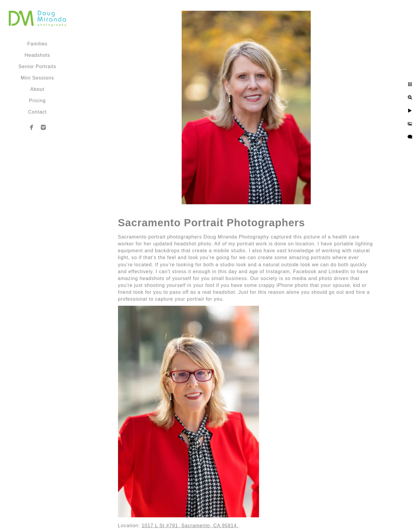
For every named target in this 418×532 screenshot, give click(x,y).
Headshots (37, 55)
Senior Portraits (37, 66)
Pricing (37, 101)
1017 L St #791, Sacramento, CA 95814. (190, 526)
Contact (37, 112)
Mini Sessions (37, 78)
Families (37, 44)
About (37, 89)
